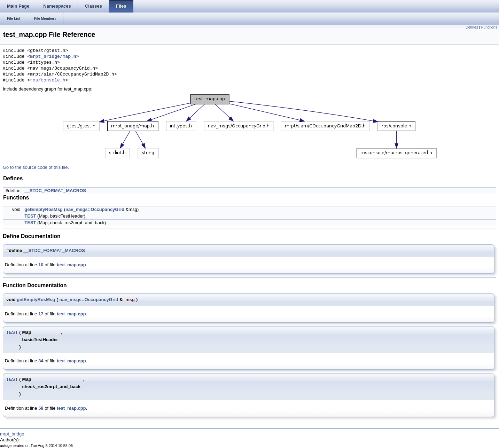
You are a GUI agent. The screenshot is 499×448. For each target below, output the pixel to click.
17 (41, 314)
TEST (30, 216)
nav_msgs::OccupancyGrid (95, 209)
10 (41, 265)
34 (41, 361)
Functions (489, 27)
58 (41, 408)
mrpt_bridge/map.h (53, 57)
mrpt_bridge (12, 434)
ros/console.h (48, 80)
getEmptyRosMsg (44, 209)
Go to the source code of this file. (36, 167)
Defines (472, 27)
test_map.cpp (71, 265)
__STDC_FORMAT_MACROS (55, 191)
